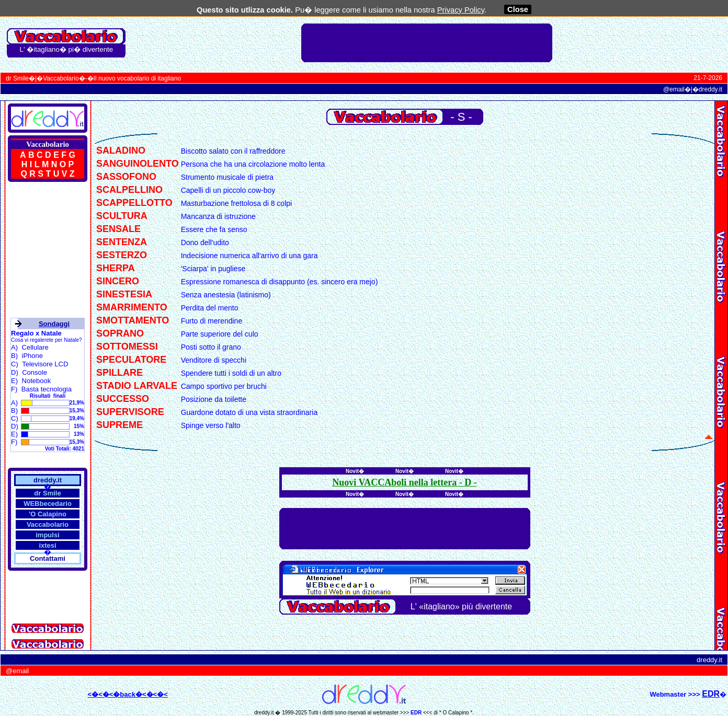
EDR (416, 713)
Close (518, 9)
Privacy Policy (461, 10)
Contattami (48, 558)
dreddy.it (710, 89)
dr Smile (17, 78)
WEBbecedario (48, 504)
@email (674, 89)
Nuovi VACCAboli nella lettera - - (404, 482)
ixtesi (47, 545)
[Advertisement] (427, 43)
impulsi (48, 535)
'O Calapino (48, 514)
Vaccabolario (61, 78)
